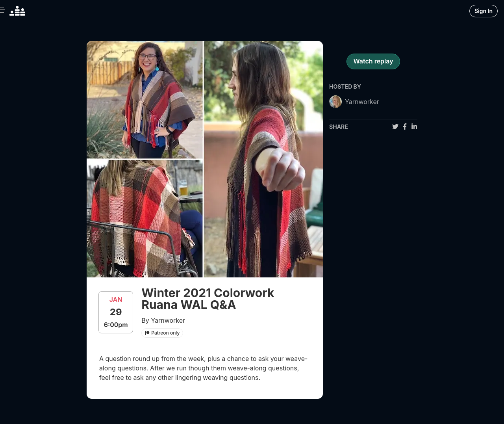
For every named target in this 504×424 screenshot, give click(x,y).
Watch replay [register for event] (373, 61)
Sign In (484, 11)
